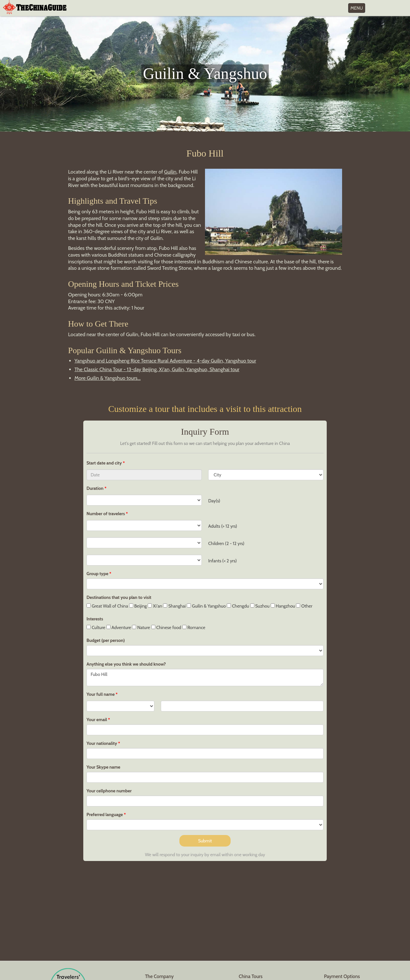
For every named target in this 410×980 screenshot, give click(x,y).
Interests (95, 619)
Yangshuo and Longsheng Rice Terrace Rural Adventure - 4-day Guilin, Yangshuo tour (165, 361)
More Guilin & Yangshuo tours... (108, 378)
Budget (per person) (106, 640)
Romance (194, 627)
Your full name (101, 694)
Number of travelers (106, 514)
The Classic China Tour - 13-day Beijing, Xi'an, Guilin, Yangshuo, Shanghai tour (157, 369)
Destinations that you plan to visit (119, 597)
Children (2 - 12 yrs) (226, 543)
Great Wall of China (107, 606)
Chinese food (166, 627)
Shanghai (174, 606)
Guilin (170, 172)
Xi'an (155, 606)
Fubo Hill (205, 677)
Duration (95, 488)
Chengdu (238, 606)
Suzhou (260, 606)
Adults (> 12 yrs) (223, 526)
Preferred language (105, 814)
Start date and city (105, 463)
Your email (97, 720)
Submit (205, 841)
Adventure (119, 627)
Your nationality (102, 743)
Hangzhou (283, 606)
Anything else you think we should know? (126, 664)
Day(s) (214, 501)
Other (304, 606)
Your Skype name (103, 767)
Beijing (138, 606)
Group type (97, 574)
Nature (141, 627)
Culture (96, 627)
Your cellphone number (109, 791)
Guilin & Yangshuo (206, 606)
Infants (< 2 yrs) (222, 561)
